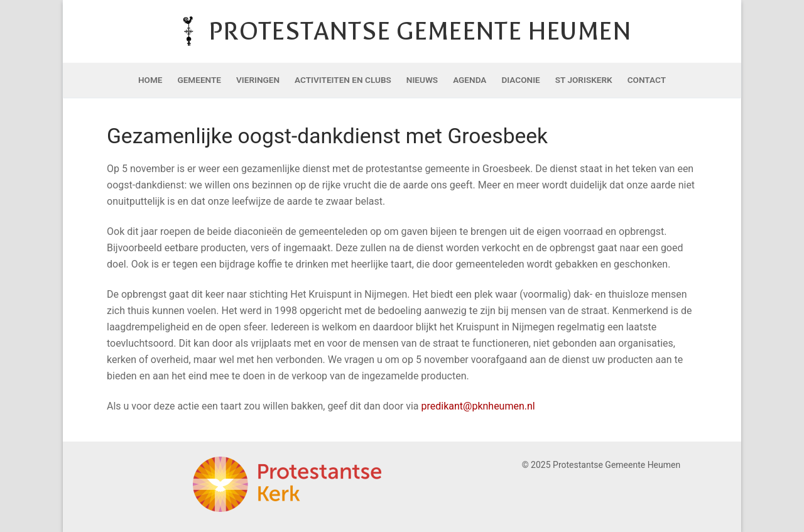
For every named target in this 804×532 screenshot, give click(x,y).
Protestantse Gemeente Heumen (420, 31)
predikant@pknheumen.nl (478, 406)
